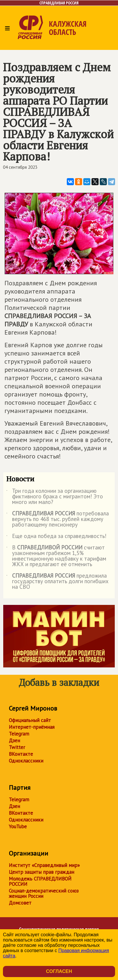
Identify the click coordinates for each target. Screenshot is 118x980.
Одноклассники (26, 761)
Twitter (17, 747)
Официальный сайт (30, 720)
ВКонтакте (21, 754)
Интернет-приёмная (32, 727)
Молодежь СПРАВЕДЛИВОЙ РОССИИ (40, 881)
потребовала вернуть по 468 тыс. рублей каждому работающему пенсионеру (58, 519)
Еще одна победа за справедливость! (56, 537)
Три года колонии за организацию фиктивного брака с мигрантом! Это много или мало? (55, 497)
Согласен (59, 971)
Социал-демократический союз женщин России (44, 893)
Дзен (14, 741)
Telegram (19, 734)
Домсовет (20, 903)
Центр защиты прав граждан (41, 872)
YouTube (18, 826)
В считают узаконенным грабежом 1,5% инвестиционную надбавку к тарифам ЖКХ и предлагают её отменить (56, 556)
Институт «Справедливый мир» (44, 865)
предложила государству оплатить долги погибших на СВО (57, 582)
